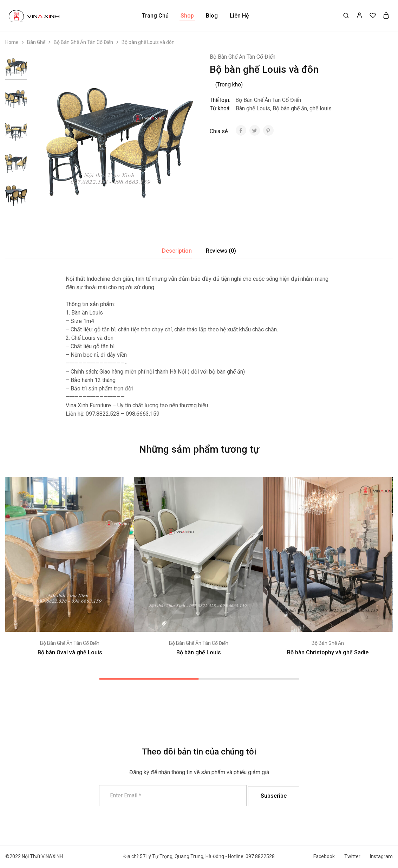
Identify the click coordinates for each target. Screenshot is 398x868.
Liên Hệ (239, 16)
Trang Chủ (155, 16)
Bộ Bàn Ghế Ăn (328, 643)
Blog (212, 16)
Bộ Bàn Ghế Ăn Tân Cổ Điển (83, 42)
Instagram (381, 856)
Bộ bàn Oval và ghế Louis (70, 652)
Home (12, 42)
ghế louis (321, 108)
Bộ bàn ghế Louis (199, 652)
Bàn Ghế (36, 42)
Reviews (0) (221, 251)
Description (177, 251)
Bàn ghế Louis (253, 108)
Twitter (352, 856)
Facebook (324, 856)
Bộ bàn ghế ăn (290, 108)
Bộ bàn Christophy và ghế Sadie (328, 652)
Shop (187, 16)
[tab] (177, 251)
